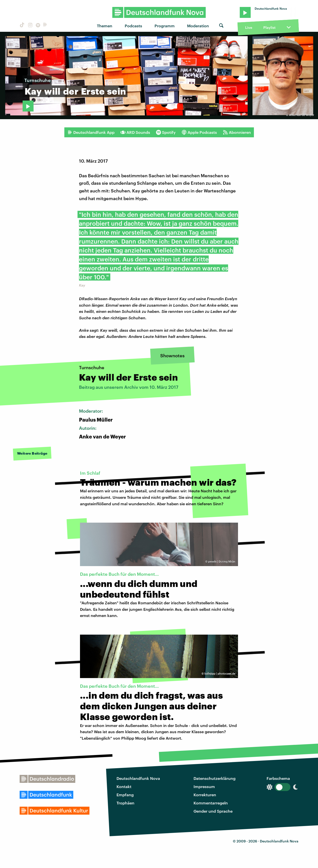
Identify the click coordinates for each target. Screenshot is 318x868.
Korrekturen (205, 795)
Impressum (204, 786)
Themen (105, 26)
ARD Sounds (135, 132)
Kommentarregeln (211, 803)
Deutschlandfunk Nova (138, 778)
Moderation (198, 26)
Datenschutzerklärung (215, 778)
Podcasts (133, 26)
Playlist (269, 27)
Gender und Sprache (213, 811)
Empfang (125, 795)
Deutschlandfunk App (91, 132)
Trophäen (125, 803)
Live (249, 27)
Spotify (166, 132)
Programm (165, 26)
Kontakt (124, 786)
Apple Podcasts (199, 132)
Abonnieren (237, 132)
